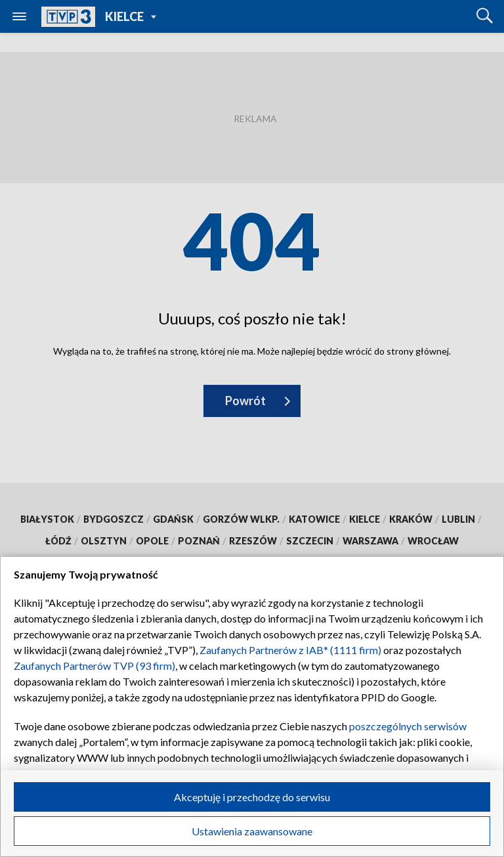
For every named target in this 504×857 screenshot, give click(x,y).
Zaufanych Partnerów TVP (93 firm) (94, 666)
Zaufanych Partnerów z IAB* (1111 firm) (290, 650)
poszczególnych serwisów (408, 726)
